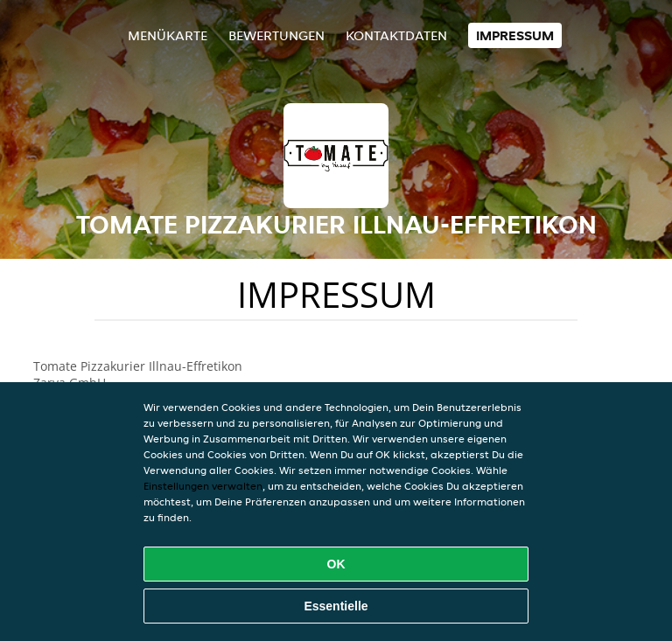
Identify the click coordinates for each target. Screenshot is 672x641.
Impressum (515, 35)
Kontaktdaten (396, 35)
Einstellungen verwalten (203, 486)
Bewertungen (276, 35)
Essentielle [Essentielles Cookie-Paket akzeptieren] (336, 606)
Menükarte (168, 35)
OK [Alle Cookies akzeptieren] (336, 564)
